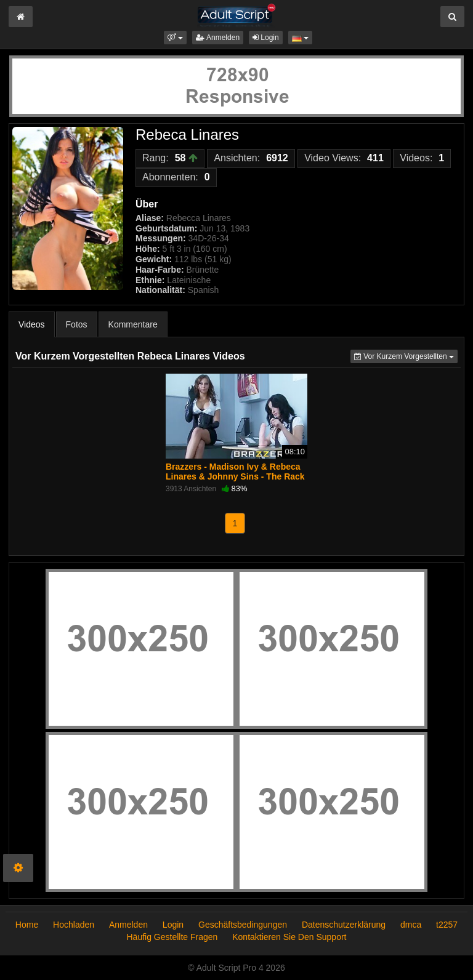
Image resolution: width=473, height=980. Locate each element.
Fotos (77, 324)
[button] (175, 38)
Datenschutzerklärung (344, 925)
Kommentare (133, 324)
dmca (411, 925)
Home (27, 925)
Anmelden (218, 38)
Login (266, 38)
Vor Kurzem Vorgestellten (406, 355)
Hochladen (74, 925)
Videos (32, 324)
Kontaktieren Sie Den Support (289, 937)
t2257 (447, 925)
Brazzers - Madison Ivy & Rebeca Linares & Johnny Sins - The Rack (235, 472)
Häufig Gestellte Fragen (172, 937)
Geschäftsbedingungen (243, 925)
